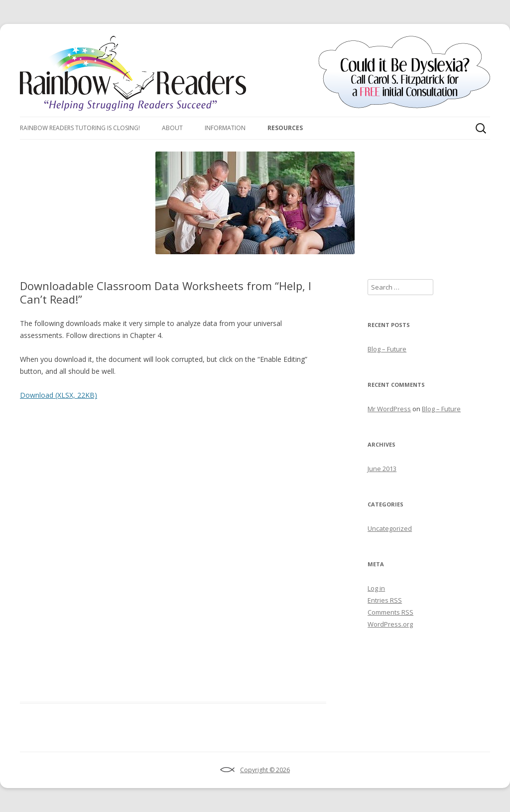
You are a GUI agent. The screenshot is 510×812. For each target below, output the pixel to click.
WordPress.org (390, 624)
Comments (390, 612)
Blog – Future (387, 349)
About (172, 128)
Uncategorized (390, 528)
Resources (285, 128)
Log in (376, 588)
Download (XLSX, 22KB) (59, 395)
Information (225, 128)
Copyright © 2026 (265, 770)
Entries (385, 600)
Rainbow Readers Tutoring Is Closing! (80, 128)
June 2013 (382, 469)
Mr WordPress (389, 409)
